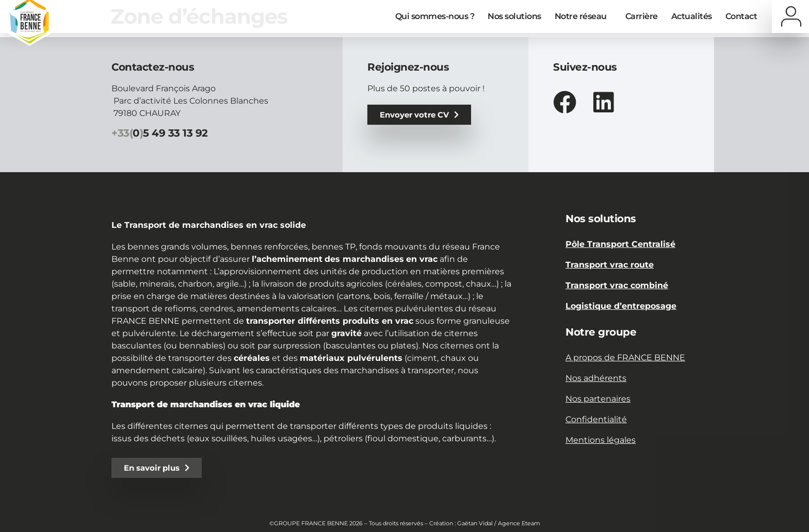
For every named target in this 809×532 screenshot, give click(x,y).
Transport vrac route (610, 265)
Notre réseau (583, 16)
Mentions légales (601, 440)
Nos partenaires (598, 399)
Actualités (692, 16)
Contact (741, 16)
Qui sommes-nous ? (435, 16)
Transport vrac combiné (617, 285)
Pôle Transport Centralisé (620, 244)
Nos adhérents (596, 378)
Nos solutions (514, 16)
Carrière (642, 16)
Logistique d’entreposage (621, 306)
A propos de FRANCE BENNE (625, 358)
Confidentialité (596, 419)
